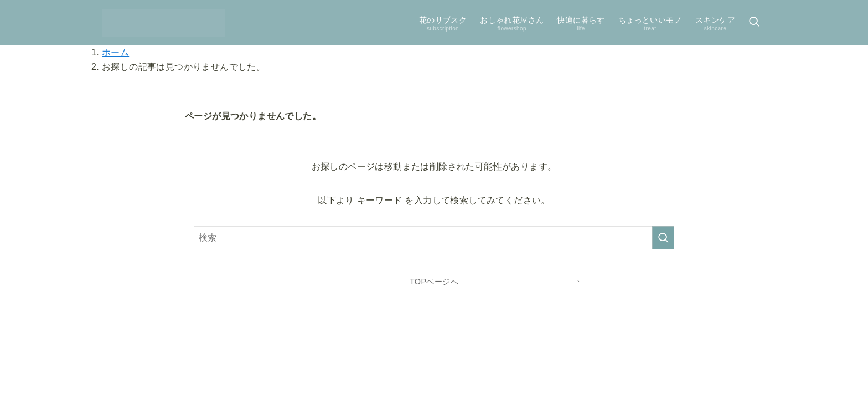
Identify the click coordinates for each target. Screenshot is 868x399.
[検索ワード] (434, 238)
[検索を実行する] (663, 238)
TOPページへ (434, 282)
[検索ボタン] (754, 23)
